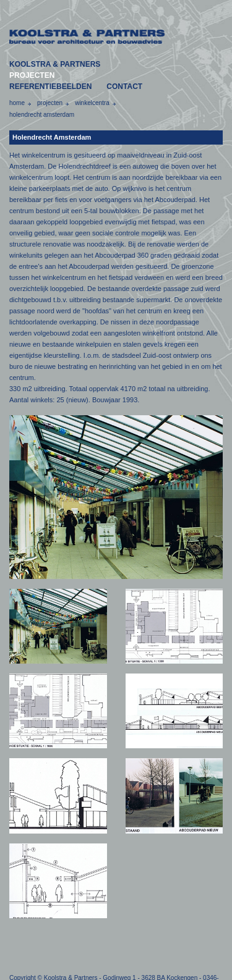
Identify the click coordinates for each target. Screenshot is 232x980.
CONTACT (124, 87)
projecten (50, 103)
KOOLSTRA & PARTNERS (55, 64)
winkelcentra (92, 103)
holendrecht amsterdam (42, 115)
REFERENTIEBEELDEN (50, 87)
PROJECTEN (32, 75)
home (17, 103)
